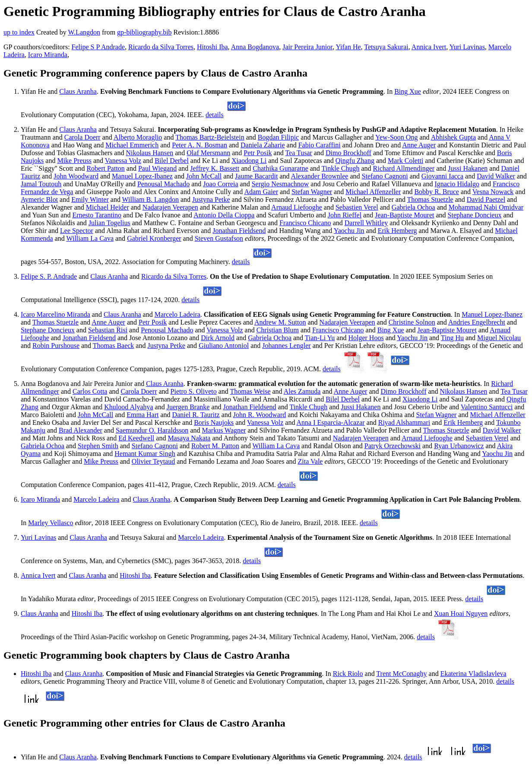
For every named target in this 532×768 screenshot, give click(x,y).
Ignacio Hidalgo (457, 184)
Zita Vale (310, 461)
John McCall (204, 176)
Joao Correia (220, 184)
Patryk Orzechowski (393, 446)
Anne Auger (419, 145)
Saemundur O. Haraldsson (152, 430)
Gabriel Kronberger (154, 238)
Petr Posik (258, 153)
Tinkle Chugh (341, 168)
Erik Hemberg (397, 231)
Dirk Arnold (218, 338)
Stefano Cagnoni (385, 176)
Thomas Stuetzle (430, 199)
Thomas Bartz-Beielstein (210, 137)
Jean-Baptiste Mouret (404, 215)
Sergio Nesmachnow (280, 184)
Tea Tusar (298, 153)
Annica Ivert (429, 47)
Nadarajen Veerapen (170, 207)
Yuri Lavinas (467, 47)
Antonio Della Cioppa (224, 215)
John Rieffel (345, 215)
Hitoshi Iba (212, 47)
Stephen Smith (98, 446)
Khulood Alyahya (128, 407)
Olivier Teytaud (153, 461)
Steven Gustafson (219, 238)
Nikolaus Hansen (149, 153)
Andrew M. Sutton (280, 322)
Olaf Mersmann (208, 153)
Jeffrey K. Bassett (215, 168)
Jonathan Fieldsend (239, 231)
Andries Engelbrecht (477, 322)
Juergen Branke (188, 407)
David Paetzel (486, 199)
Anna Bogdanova (255, 47)
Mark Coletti (405, 161)
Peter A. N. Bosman (199, 145)
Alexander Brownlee (320, 176)
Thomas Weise (250, 391)
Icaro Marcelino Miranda (55, 314)
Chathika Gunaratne (280, 168)
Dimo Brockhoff (348, 153)
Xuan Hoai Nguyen (461, 613)
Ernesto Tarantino (97, 215)
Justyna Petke (211, 199)
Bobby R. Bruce (437, 192)
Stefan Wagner (312, 192)
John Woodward (76, 176)
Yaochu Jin (349, 231)
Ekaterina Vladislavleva (473, 674)
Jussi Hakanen (468, 168)
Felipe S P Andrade (98, 47)
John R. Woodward (260, 415)
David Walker (496, 176)
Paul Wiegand (157, 168)
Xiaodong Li (249, 161)
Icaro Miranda (48, 55)
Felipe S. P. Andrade (49, 276)
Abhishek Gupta (453, 137)
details (215, 115)
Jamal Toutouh (41, 184)
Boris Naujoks (214, 422)
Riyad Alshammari (404, 422)
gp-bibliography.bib (144, 32)
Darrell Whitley (366, 223)
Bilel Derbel (172, 161)
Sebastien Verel (357, 207)
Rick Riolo (348, 674)
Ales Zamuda (302, 391)
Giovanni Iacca (442, 176)
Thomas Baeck (114, 346)
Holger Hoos (366, 338)
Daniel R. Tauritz (196, 415)
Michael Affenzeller (373, 192)
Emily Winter (90, 199)
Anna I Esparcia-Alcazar (331, 422)
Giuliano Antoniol (224, 346)
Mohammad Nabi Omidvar (486, 207)
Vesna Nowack (493, 192)
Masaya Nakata (189, 438)
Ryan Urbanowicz (459, 446)
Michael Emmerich (132, 145)
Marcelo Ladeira (177, 314)
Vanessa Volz (123, 161)
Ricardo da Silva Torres (161, 47)
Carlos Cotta (90, 391)
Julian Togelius (109, 223)
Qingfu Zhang (355, 161)
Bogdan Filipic (279, 137)
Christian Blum (278, 330)
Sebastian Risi (108, 330)
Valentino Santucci (487, 407)
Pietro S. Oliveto (194, 391)
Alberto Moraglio (138, 137)
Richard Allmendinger (404, 168)
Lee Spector (77, 231)
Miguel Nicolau (499, 338)
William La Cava (90, 238)
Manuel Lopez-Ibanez (142, 176)
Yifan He (348, 47)
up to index (19, 32)
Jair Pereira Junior (307, 47)
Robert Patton (105, 168)
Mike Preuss (74, 161)
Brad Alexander (81, 430)
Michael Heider (108, 207)
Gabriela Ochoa (413, 207)
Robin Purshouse (56, 346)
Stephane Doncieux (475, 215)
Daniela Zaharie (263, 145)
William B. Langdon (150, 199)
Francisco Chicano (305, 223)
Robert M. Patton (215, 446)
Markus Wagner (224, 430)
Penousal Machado (163, 184)
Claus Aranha (78, 91)
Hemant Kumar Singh (145, 454)
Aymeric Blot (39, 199)
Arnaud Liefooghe (297, 207)
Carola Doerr (82, 137)
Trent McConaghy (401, 674)
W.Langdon (84, 32)
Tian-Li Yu (320, 338)
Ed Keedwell (136, 438)
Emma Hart (142, 415)
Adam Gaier (261, 192)
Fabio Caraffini (320, 145)
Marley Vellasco (51, 523)
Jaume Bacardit (256, 176)
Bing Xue (408, 91)
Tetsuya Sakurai (386, 47)
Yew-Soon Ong (396, 137)
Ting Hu (452, 338)
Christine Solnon (412, 322)
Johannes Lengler (286, 346)
